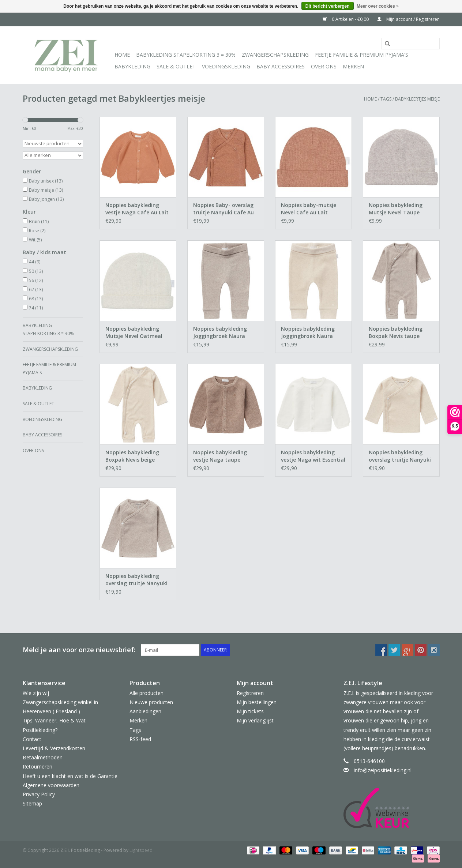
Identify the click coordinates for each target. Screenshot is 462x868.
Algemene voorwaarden (51, 785)
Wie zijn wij (36, 693)
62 (36, 290)
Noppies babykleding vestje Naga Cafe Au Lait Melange (137, 209)
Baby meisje (46, 190)
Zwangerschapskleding (275, 55)
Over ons (324, 66)
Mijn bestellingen (257, 702)
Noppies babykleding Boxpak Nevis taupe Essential (396, 332)
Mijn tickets (250, 711)
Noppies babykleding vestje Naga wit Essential (313, 456)
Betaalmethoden (43, 757)
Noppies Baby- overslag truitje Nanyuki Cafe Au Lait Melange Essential (224, 209)
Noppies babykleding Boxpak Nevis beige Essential (132, 456)
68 (36, 299)
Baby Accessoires (281, 66)
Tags (386, 99)
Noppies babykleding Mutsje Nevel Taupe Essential (396, 209)
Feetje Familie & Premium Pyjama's (362, 55)
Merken (353, 66)
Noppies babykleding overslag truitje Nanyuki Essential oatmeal (400, 456)
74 (36, 308)
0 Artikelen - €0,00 (346, 19)
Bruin (39, 221)
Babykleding (132, 66)
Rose (37, 231)
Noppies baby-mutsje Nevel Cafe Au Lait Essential (309, 209)
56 (36, 280)
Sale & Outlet (176, 66)
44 (35, 262)
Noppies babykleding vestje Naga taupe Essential (220, 456)
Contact (32, 739)
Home (122, 55)
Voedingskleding (226, 66)
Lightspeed (141, 850)
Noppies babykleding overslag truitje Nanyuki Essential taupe (136, 580)
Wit (35, 240)
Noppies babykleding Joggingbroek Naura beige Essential (308, 332)
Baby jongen (46, 199)
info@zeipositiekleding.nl (383, 770)
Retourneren (37, 766)
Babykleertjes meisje (417, 99)
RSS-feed (140, 739)
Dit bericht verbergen (328, 6)
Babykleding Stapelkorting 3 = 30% (186, 55)
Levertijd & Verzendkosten (54, 748)
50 (36, 271)
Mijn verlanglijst (255, 720)
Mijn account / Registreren (408, 19)
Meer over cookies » (378, 6)
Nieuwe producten (151, 702)
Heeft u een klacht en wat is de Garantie (70, 776)
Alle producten (147, 693)
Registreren (250, 693)
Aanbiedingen (145, 711)
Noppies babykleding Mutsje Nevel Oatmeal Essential (134, 332)
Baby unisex (46, 181)
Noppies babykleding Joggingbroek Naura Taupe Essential (220, 332)
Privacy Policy (39, 794)
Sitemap (32, 803)
